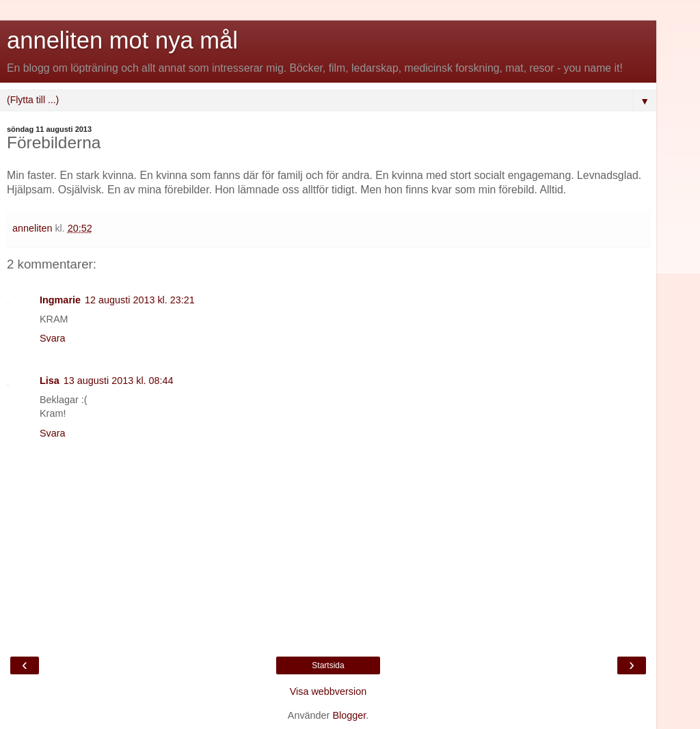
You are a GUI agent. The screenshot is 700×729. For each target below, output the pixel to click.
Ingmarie (60, 300)
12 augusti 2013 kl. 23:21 (140, 300)
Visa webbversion (328, 691)
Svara (53, 338)
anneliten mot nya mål (122, 40)
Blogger (349, 715)
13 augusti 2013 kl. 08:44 (119, 381)
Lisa (50, 381)
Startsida (328, 665)
